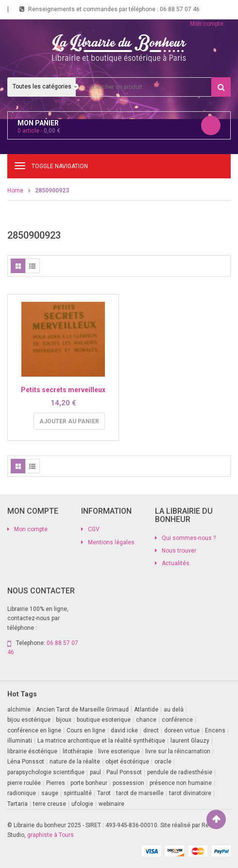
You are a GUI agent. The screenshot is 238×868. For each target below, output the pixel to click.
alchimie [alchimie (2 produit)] (19, 710)
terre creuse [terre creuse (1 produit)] (50, 804)
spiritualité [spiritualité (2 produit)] (78, 793)
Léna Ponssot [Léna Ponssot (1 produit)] (26, 762)
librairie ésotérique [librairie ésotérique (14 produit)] (32, 751)
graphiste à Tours (51, 835)
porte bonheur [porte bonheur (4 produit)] (89, 783)
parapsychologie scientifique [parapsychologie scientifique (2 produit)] (46, 772)
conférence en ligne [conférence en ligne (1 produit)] (34, 730)
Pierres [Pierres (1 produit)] (56, 783)
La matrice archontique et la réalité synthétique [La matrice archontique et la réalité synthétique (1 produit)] (101, 741)
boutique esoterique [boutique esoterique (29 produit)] (104, 720)
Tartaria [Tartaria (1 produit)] (17, 804)
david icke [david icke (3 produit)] (124, 730)
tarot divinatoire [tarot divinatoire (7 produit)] (190, 793)
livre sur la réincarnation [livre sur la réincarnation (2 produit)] (178, 751)
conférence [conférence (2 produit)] (177, 720)
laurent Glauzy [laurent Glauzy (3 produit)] (190, 741)
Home (15, 191)
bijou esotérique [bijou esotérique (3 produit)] (29, 720)
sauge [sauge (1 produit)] (50, 793)
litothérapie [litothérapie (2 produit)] (78, 751)
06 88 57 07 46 (180, 9)
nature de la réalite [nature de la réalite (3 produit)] (75, 762)
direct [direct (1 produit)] (151, 730)
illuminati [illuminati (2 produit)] (20, 741)
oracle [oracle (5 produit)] (163, 762)
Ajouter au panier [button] (69, 421)
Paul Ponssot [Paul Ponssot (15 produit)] (124, 772)
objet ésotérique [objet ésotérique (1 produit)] (127, 762)
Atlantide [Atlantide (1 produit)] (146, 710)
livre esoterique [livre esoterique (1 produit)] (119, 751)
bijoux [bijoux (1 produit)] (64, 720)
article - (39, 131)
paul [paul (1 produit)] (95, 772)
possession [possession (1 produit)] (128, 783)
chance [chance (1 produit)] (146, 720)
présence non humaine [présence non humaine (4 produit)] (181, 783)
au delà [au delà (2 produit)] (174, 710)
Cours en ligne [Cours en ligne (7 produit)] (86, 730)
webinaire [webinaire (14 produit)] (111, 804)
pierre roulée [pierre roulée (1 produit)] (24, 783)
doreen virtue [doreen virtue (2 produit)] (182, 730)
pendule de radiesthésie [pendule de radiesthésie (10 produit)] (180, 772)
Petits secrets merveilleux (63, 390)
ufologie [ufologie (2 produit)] (82, 804)
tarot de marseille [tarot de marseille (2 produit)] (140, 793)
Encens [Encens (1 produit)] (215, 730)
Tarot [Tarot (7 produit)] (104, 793)
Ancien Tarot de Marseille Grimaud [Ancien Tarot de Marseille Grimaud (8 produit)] (82, 710)
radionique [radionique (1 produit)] (22, 793)
